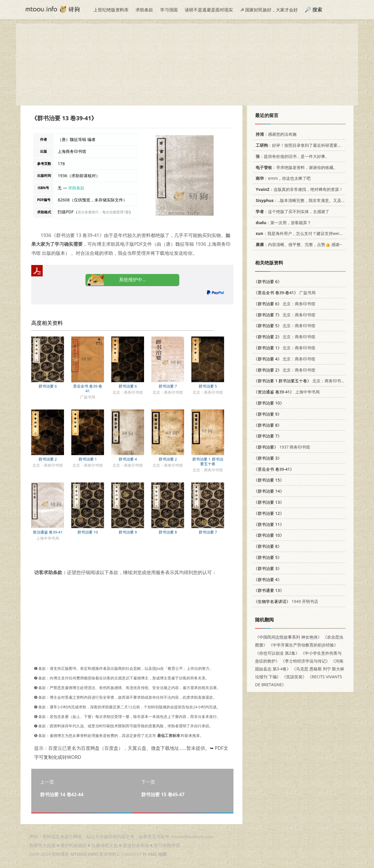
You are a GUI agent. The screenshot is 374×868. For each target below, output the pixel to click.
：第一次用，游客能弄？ (282, 223)
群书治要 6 (48, 386)
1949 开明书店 (286, 601)
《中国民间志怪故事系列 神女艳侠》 (288, 637)
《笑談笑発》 (294, 677)
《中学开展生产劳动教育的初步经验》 (303, 645)
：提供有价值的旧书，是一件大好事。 (291, 156)
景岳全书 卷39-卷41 (88, 388)
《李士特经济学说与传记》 (305, 661)
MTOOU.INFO (84, 854)
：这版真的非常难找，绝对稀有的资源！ (298, 189)
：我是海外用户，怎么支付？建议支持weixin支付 (303, 233)
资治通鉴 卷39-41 (48, 532)
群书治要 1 (88, 459)
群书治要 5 (208, 386)
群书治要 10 (88, 532)
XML (153, 854)
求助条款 (144, 10)
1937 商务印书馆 (282, 447)
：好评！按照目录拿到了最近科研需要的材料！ (304, 145)
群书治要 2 (48, 459)
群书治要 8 (168, 532)
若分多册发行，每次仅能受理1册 (103, 212)
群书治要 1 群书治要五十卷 (208, 461)
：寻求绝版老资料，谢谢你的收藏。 (296, 167)
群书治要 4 (128, 459)
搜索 (317, 9)
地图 (162, 854)
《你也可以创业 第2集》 (277, 653)
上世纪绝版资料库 (111, 10)
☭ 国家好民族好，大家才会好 (269, 10)
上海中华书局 (287, 392)
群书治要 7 (168, 386)
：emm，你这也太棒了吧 (282, 178)
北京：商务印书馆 (284, 304)
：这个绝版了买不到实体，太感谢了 (291, 211)
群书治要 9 (128, 532)
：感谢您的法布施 (275, 134)
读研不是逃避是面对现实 (209, 10)
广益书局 (285, 293)
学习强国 (169, 10)
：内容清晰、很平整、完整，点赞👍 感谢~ (298, 244)
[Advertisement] (187, 65)
